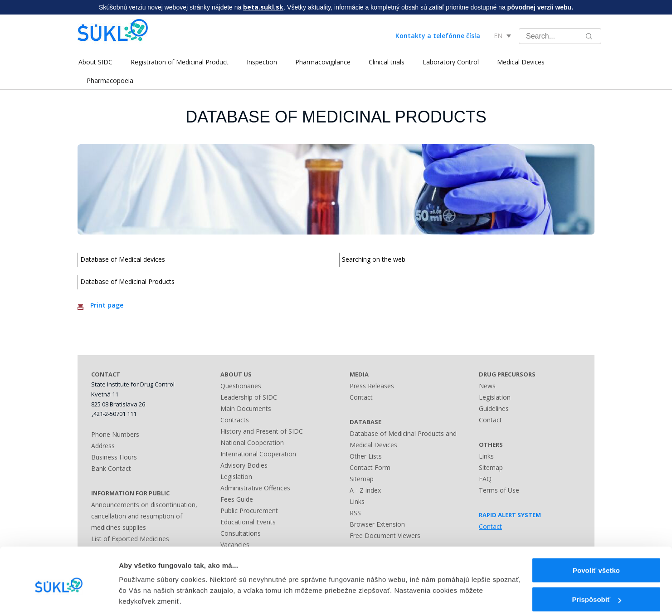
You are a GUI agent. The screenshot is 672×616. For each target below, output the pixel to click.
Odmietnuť (596, 592)
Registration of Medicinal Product (179, 62)
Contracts (235, 420)
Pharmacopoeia (110, 81)
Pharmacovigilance (322, 62)
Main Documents (246, 408)
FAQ (485, 479)
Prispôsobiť (597, 563)
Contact (361, 397)
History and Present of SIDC (262, 431)
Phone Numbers (115, 434)
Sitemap (362, 479)
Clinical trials (386, 62)
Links (357, 501)
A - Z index (365, 490)
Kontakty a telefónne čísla (438, 36)
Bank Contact (111, 468)
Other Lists (366, 456)
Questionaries (241, 386)
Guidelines (494, 408)
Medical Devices (520, 62)
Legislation (236, 477)
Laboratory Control (450, 62)
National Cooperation (252, 442)
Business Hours (114, 457)
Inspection (261, 62)
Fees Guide (237, 499)
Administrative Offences (255, 488)
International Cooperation (258, 454)
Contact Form (370, 467)
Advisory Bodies (244, 465)
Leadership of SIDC (249, 397)
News (487, 386)
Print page (107, 305)
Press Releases (372, 386)
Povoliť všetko (596, 534)
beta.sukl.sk (263, 7)
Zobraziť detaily (145, 589)
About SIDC (95, 62)
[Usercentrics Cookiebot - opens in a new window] (59, 598)
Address (103, 446)
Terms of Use (499, 490)
